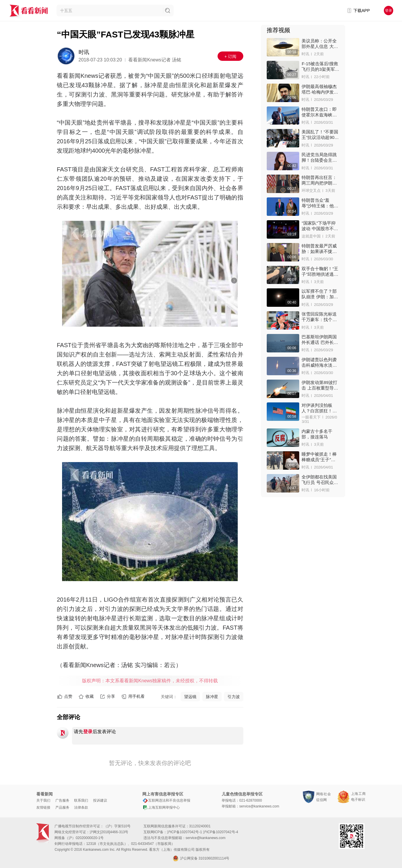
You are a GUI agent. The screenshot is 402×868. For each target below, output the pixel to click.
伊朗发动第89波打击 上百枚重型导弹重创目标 (320, 385)
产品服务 (62, 807)
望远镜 (190, 697)
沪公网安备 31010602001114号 (201, 858)
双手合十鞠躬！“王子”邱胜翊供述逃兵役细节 (320, 272)
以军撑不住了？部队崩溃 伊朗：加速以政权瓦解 (320, 294)
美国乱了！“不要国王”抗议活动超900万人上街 (320, 135)
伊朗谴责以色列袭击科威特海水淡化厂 (319, 362)
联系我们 (81, 800)
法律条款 (81, 807)
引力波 (234, 697)
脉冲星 (212, 697)
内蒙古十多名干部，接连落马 (317, 434)
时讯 (84, 52)
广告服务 (62, 800)
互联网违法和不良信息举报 (166, 800)
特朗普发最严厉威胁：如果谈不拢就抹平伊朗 (319, 249)
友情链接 (43, 807)
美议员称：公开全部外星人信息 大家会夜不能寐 (320, 44)
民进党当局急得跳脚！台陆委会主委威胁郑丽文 (319, 157)
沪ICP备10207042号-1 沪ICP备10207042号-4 (202, 832)
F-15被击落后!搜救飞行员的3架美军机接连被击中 (320, 67)
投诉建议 (100, 800)
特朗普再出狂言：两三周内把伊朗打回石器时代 (319, 180)
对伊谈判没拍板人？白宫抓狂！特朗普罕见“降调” (319, 408)
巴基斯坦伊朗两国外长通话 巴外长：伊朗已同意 (320, 340)
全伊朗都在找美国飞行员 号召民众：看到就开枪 (320, 480)
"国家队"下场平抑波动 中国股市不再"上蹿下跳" (319, 226)
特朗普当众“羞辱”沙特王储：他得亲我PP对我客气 (320, 203)
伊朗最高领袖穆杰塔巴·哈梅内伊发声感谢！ (320, 89)
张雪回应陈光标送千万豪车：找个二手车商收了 (319, 317)
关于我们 (43, 800)
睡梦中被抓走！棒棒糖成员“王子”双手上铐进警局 (319, 457)
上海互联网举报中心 (161, 807)
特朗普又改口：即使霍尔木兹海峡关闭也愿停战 (319, 112)
